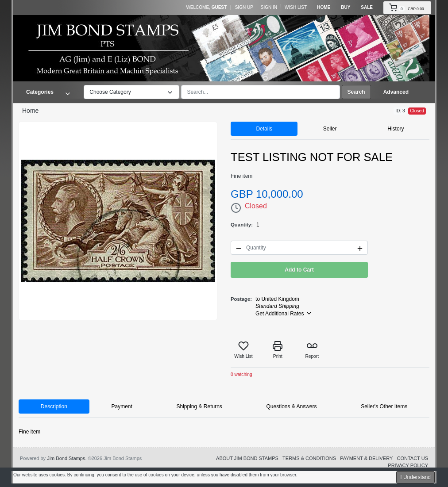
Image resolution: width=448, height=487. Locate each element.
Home (324, 7)
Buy (346, 7)
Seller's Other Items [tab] (384, 406)
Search (356, 92)
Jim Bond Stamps (66, 458)
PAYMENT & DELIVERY (366, 458)
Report (312, 350)
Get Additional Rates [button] (284, 313)
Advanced (396, 92)
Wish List (296, 7)
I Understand (415, 477)
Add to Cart (299, 270)
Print (278, 350)
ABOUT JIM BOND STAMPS (247, 458)
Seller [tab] (330, 129)
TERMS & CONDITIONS (309, 458)
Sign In (269, 7)
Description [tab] (54, 406)
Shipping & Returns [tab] (199, 406)
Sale (367, 7)
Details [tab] (264, 129)
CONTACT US (412, 458)
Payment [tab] (122, 406)
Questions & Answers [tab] (291, 406)
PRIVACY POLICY (408, 465)
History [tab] (396, 129)
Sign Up (244, 7)
